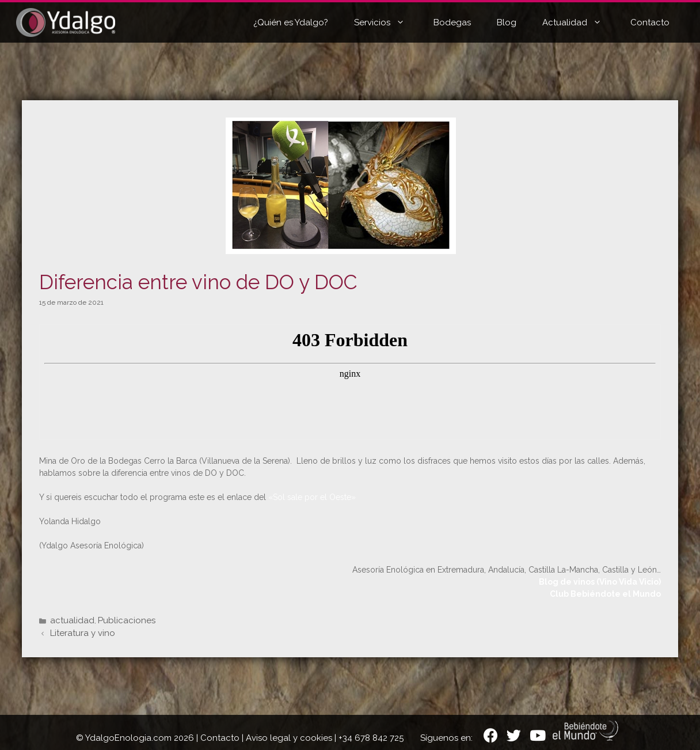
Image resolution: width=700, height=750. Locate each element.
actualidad (72, 620)
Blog (507, 22)
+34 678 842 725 (371, 738)
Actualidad (581, 22)
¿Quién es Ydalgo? (291, 22)
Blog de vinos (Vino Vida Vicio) (600, 582)
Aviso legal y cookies (289, 738)
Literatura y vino (83, 633)
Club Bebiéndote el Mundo (605, 594)
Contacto (650, 22)
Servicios (388, 22)
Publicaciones (127, 620)
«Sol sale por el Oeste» (312, 497)
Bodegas (452, 22)
